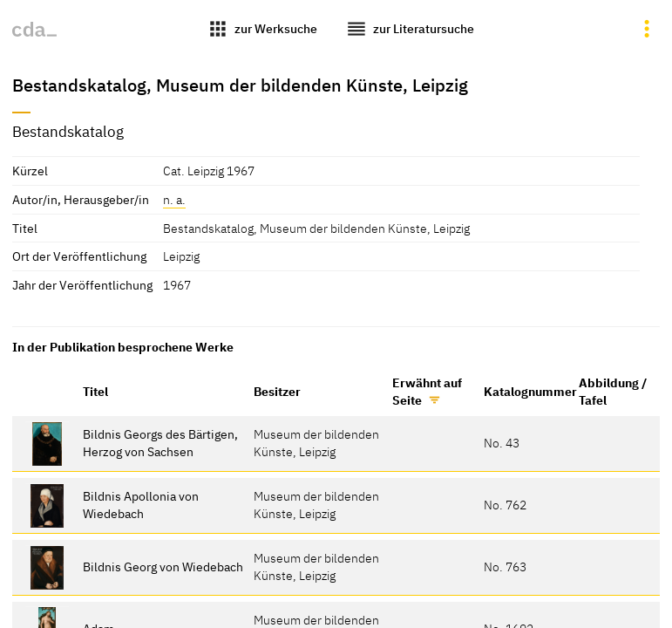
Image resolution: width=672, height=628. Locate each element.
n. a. (174, 199)
